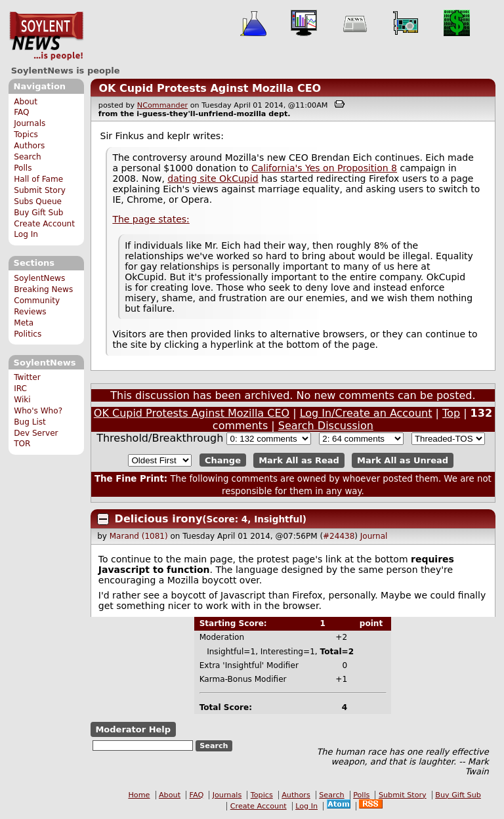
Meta (24, 323)
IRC (20, 388)
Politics (28, 334)
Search (28, 157)
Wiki (22, 400)
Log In (26, 234)
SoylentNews (46, 36)
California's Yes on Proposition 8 (324, 168)
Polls (23, 168)
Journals (30, 123)
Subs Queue (38, 201)
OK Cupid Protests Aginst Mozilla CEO (210, 88)
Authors (29, 146)
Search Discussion (326, 426)
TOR (22, 444)
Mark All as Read (299, 460)
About (26, 102)
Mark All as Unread (403, 460)
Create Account (44, 224)
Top (451, 413)
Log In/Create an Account (366, 413)
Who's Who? (38, 411)
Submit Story (40, 190)
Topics (26, 135)
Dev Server (36, 433)
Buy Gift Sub (38, 213)
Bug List (30, 422)
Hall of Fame (38, 179)
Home (139, 795)
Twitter (27, 377)
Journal (374, 536)
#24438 (339, 536)
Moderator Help (133, 729)
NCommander (162, 105)
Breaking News (43, 289)
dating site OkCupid (213, 178)
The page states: (151, 219)
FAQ (21, 112)
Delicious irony (159, 519)
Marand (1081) (139, 536)
